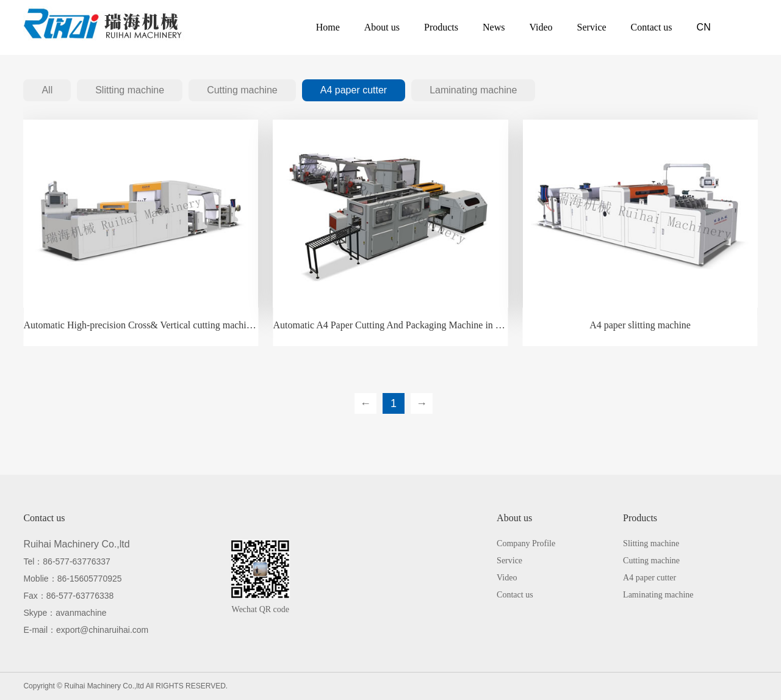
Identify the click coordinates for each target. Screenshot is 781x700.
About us (382, 27)
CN (704, 27)
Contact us (652, 27)
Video (541, 27)
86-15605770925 (90, 579)
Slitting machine (130, 90)
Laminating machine (473, 90)
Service (592, 27)
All (47, 90)
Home (328, 27)
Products (441, 27)
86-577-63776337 (77, 561)
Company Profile (526, 543)
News (494, 27)
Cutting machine (242, 90)
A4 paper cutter (354, 90)
